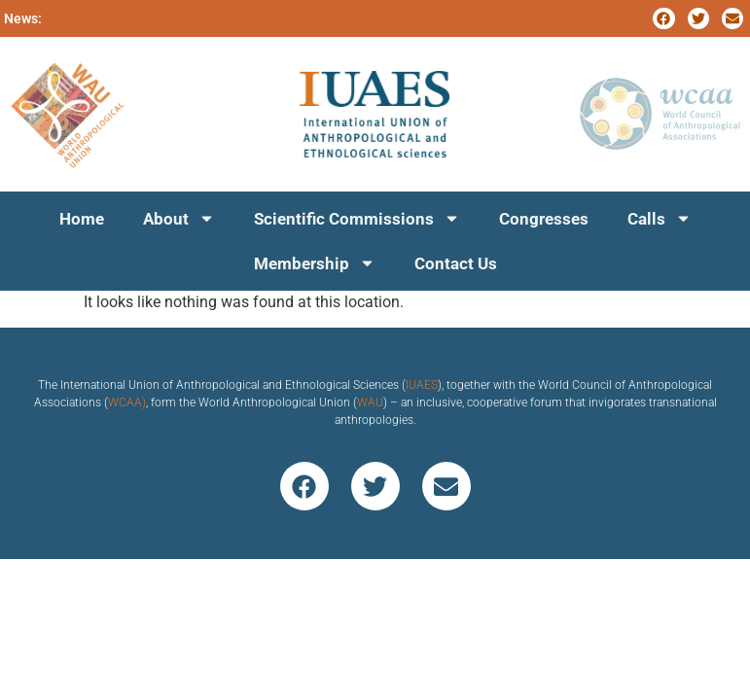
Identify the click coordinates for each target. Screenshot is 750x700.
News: (23, 18)
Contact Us (456, 263)
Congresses (544, 219)
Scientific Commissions (357, 218)
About (179, 218)
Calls (660, 218)
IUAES (422, 385)
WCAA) (127, 402)
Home (82, 219)
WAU (370, 402)
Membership (315, 263)
